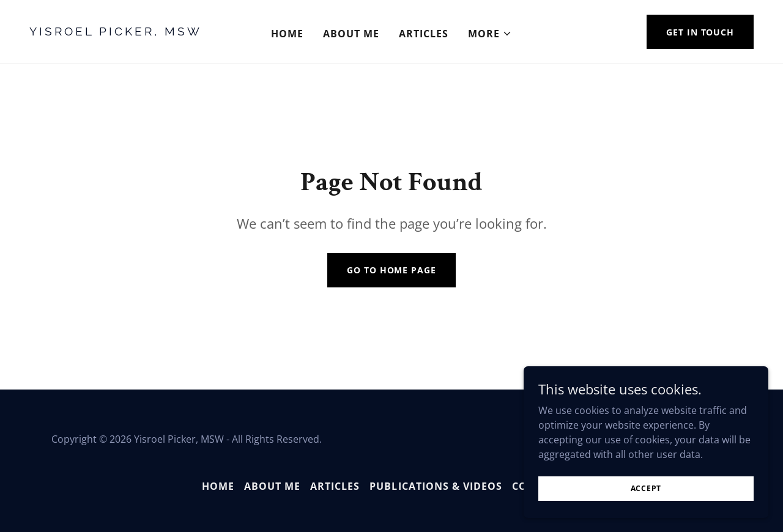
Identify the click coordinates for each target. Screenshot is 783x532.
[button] (490, 34)
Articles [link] (424, 34)
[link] (125, 32)
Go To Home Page (391, 270)
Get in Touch (700, 32)
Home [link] (287, 34)
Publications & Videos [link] (436, 486)
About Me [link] (351, 34)
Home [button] (218, 486)
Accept (646, 488)
